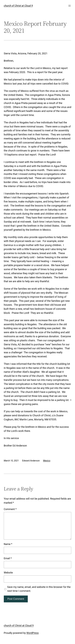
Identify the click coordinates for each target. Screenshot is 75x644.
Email (8, 558)
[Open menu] (70, 6)
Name (8, 544)
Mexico (47, 461)
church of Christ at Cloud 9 (18, 6)
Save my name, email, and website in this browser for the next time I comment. (39, 589)
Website (8, 573)
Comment (10, 509)
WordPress (32, 633)
